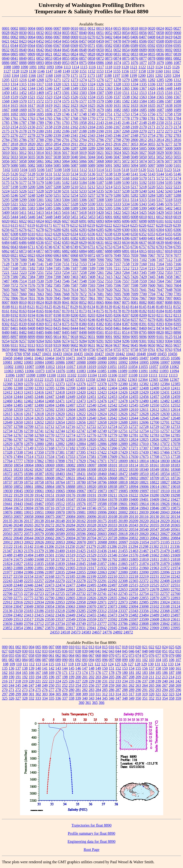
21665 (165, 555)
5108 (58, 170)
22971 (102, 602)
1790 (49, 123)
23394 (8, 615)
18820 (133, 482)
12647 (165, 418)
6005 (126, 217)
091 (71, 660)
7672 (83, 294)
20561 (175, 529)
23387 (175, 611)
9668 (40, 350)
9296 (126, 341)
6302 (143, 230)
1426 (152, 88)
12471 (60, 401)
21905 (71, 568)
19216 (123, 495)
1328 (117, 84)
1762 (23, 118)
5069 (109, 161)
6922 (23, 255)
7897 (100, 298)
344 (98, 698)
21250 (70, 547)
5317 (160, 200)
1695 (40, 114)
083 (18, 660)
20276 (60, 525)
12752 (133, 431)
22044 (71, 572)
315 (125, 694)
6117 (23, 225)
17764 (8, 461)
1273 (74, 80)
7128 (6, 264)
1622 (66, 105)
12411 (175, 388)
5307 (91, 200)
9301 (143, 341)
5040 (74, 157)
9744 (74, 350)
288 (125, 690)
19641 (175, 504)
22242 (175, 576)
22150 (18, 576)
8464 (126, 328)
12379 (112, 384)
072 (125, 655)
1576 (74, 101)
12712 (50, 427)
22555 (18, 589)
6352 (143, 234)
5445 (23, 217)
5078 (177, 161)
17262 (102, 448)
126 (124, 664)
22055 (81, 572)
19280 (154, 495)
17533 (39, 457)
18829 (175, 482)
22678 (154, 589)
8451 (100, 328)
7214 (143, 268)
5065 (74, 161)
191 (18, 677)
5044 (91, 157)
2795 (91, 140)
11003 (19, 367)
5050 (143, 157)
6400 (143, 238)
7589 (83, 285)
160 (172, 668)
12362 (122, 380)
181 (132, 673)
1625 (91, 105)
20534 (133, 529)
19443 (18, 504)
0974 (74, 63)
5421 (109, 213)
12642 (112, 418)
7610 (40, 290)
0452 (40, 41)
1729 (57, 114)
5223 (177, 187)
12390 (29, 388)
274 (31, 690)
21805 (133, 559)
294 (165, 690)
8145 (143, 307)
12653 (50, 422)
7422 (117, 277)
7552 (100, 281)
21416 (71, 551)
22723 (39, 594)
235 (132, 681)
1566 (169, 97)
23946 (123, 628)
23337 (123, 611)
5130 (40, 174)
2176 (14, 131)
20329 (102, 525)
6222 (108, 225)
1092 (41, 67)
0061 (6, 37)
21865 (123, 564)
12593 (60, 409)
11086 (112, 371)
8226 (57, 320)
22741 (102, 594)
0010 (74, 28)
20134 (175, 517)
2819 (23, 144)
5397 (126, 208)
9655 (169, 345)
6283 (83, 230)
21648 (144, 555)
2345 (109, 135)
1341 (14, 88)
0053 (117, 33)
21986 (29, 572)
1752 (117, 114)
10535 (165, 358)
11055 (143, 367)
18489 (133, 474)
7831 (31, 298)
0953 (66, 63)
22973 (123, 602)
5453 (91, 217)
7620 (109, 290)
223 (51, 681)
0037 (74, 33)
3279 (6, 148)
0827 (83, 54)
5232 (74, 191)
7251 (40, 272)
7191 (109, 268)
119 (77, 664)
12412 (8, 392)
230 (98, 681)
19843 (144, 508)
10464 (50, 358)
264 (145, 685)
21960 (144, 568)
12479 (133, 401)
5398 (134, 208)
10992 (123, 362)
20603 (102, 534)
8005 (177, 298)
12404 (112, 388)
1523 (49, 97)
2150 (160, 123)
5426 (152, 213)
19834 (133, 508)
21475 (154, 551)
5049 (134, 157)
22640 (102, 589)
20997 (123, 542)
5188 (109, 183)
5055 (177, 157)
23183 (29, 611)
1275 (91, 80)
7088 (83, 260)
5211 (83, 187)
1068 (109, 63)
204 (105, 677)
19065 (60, 491)
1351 (91, 88)
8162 (14, 311)
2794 (83, 140)
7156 (109, 264)
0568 (66, 46)
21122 (8, 547)
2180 (40, 131)
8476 (169, 328)
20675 (60, 538)
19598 (112, 504)
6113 (6, 225)
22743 (112, 594)
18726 (175, 478)
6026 (57, 221)
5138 (109, 174)
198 (65, 677)
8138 (100, 307)
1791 (57, 123)
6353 (152, 234)
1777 (117, 118)
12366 (164, 380)
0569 (74, 46)
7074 (169, 255)
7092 (109, 260)
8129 (74, 307)
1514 (152, 93)
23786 (123, 624)
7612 (57, 290)
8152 (177, 307)
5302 (49, 200)
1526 (74, 97)
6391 (91, 238)
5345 (152, 204)
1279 (126, 80)
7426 (134, 277)
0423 (23, 41)
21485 (175, 551)
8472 (152, 328)
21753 (81, 559)
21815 (165, 559)
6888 (109, 251)
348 (125, 698)
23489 (154, 615)
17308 (154, 448)
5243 (169, 191)
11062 (174, 367)
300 (25, 694)
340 (85, 698)
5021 (100, 153)
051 (165, 651)
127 (131, 664)
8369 (40, 324)
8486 (49, 332)
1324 (91, 84)
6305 (169, 230)
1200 (142, 76)
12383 (154, 384)
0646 (74, 50)
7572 (14, 285)
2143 (100, 123)
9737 (66, 350)
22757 (165, 594)
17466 (165, 452)
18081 (60, 465)
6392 (100, 238)
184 (152, 673)
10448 (141, 354)
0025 (169, 28)
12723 (102, 427)
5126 (14, 174)
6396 (126, 238)
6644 (23, 247)
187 (172, 673)
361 (88, 703)
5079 (6, 165)
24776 (107, 632)
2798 (117, 140)
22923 (29, 602)
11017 (71, 367)
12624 (102, 414)
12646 (154, 418)
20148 (60, 521)
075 (145, 655)
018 (125, 647)
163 (11, 673)
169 (51, 673)
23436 (60, 615)
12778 (102, 435)
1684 (134, 110)
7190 (100, 268)
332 (31, 698)
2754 (152, 135)
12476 (102, 401)
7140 (31, 264)
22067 (112, 572)
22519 (144, 585)
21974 (175, 568)
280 (71, 690)
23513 (18, 619)
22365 (133, 581)
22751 (133, 594)
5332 (109, 204)
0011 (83, 28)
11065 (19, 371)
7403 (74, 277)
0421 (6, 41)
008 (58, 647)
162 (5, 673)
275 (38, 690)
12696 (144, 422)
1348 (66, 88)
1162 (176, 71)
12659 (112, 422)
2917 (126, 144)
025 (172, 647)
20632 (8, 538)
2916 (117, 144)
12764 (8, 435)
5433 (169, 213)
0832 (126, 54)
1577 (83, 101)
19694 (29, 508)
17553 (71, 457)
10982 (18, 362)
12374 (71, 384)
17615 (123, 457)
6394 (117, 238)
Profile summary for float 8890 (91, 833)
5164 (91, 178)
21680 (29, 559)
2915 (109, 144)
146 (78, 668)
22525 (154, 585)
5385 (49, 208)
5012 (23, 153)
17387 (71, 452)
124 (111, 664)
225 (65, 681)
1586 (160, 101)
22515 (133, 585)
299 (18, 694)
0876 (134, 58)
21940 (123, 568)
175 (91, 673)
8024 (40, 302)
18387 (39, 474)
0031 (31, 33)
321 (158, 694)
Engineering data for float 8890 (92, 841)
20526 (91, 529)
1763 (31, 118)
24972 (128, 632)
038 (78, 651)
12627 (133, 414)
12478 (123, 401)
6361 (40, 238)
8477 (177, 328)
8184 (160, 311)
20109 (123, 517)
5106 (41, 170)
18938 (112, 487)
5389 (74, 208)
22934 (39, 602)
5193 (152, 183)
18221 (8, 469)
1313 (6, 84)
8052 (83, 302)
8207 (126, 315)
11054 (133, 367)
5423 (126, 213)
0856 (74, 58)
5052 (160, 157)
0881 (169, 58)
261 (125, 685)
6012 (160, 217)
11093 (164, 371)
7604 (177, 285)
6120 (40, 225)
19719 (60, 508)
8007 (6, 302)
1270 (49, 80)
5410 (14, 213)
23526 (39, 619)
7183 (40, 268)
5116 (117, 170)
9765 (10, 354)
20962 (71, 542)
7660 (23, 294)
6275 (14, 230)
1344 (31, 88)
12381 (133, 384)
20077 (60, 517)
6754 (117, 247)
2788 (40, 140)
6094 (109, 221)
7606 (14, 290)
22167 (39, 576)
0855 (66, 58)
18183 (175, 465)
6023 (31, 221)
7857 (83, 298)
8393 (160, 324)
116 (58, 664)
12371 (39, 384)
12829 (8, 444)
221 (38, 681)
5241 (152, 191)
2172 (160, 127)
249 (45, 685)
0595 (177, 46)
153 (125, 668)
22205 (102, 576)
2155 (23, 127)
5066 (83, 161)
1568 (6, 101)
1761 (14, 118)
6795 (177, 247)
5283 (143, 195)
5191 (134, 183)
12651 (29, 422)
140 (38, 668)
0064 (31, 37)
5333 (117, 204)
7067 (152, 255)
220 (31, 681)
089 (58, 660)
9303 (160, 341)
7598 (134, 285)
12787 (18, 439)
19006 (144, 487)
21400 (60, 551)
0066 (49, 37)
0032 (40, 33)
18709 (154, 478)
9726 (57, 350)
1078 (152, 63)
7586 (66, 285)
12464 (39, 401)
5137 (100, 174)
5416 (66, 213)
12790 (39, 439)
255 (85, 685)
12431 (165, 392)
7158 (126, 264)
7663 (40, 294)
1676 (74, 110)
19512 (60, 504)
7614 (74, 290)
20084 (71, 517)
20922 (29, 542)
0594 (169, 46)
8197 (49, 315)
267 (165, 685)
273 (25, 690)
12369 (18, 384)
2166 (109, 127)
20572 (18, 534)
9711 (48, 350)
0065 (40, 37)
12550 (154, 405)
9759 (143, 350)
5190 (126, 183)
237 (145, 681)
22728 (71, 594)
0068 (66, 37)
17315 (165, 448)
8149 (160, 307)
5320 (6, 204)
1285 (160, 80)
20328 (91, 525)
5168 (126, 178)
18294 (60, 469)
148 (91, 668)
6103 (177, 221)
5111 (75, 170)
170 (58, 673)
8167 (57, 311)
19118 (175, 491)
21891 (39, 568)
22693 (165, 589)
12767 (18, 435)
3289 (91, 148)
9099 (152, 337)
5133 (66, 174)
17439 (144, 452)
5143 (152, 174)
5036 (40, 157)
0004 (31, 28)
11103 (82, 375)
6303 (152, 230)
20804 (123, 538)
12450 (81, 397)
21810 (144, 559)
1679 (100, 110)
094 (91, 660)
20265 (29, 525)
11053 (123, 367)
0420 (177, 37)
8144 (134, 307)
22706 (8, 594)
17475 (175, 452)
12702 (175, 422)
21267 (81, 547)
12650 (18, 422)
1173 (91, 76)
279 (65, 690)
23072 (102, 606)
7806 (14, 298)
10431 (47, 354)
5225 (14, 191)
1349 (74, 88)
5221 (160, 187)
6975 (100, 255)
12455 (133, 397)
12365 (153, 380)
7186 (66, 268)
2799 (126, 140)
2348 (134, 135)
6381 (66, 238)
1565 (160, 97)
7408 (91, 277)
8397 (6, 328)
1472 (49, 93)
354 (165, 698)
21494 (29, 555)
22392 (154, 581)
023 (158, 647)
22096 (165, 572)
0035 (66, 33)
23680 (18, 624)
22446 (29, 585)
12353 (80, 380)
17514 (29, 457)
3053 (134, 144)
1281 (143, 80)
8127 (66, 307)
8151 (168, 307)
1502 (74, 93)
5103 (15, 170)
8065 (100, 302)
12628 (144, 414)
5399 (143, 208)
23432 (50, 615)
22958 (81, 602)
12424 (112, 392)
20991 (113, 542)
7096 (126, 260)
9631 (91, 345)
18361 (165, 469)
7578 (40, 285)
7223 (23, 272)
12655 (71, 422)
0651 (109, 50)
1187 (99, 76)
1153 (100, 71)
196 (51, 677)
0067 (57, 37)
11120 (29, 380)
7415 (109, 277)
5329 (83, 204)
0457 (83, 41)
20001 (112, 512)
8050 (74, 302)
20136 (18, 521)
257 (98, 685)
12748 (91, 431)
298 (11, 694)
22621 (91, 589)
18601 (39, 478)
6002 (117, 217)
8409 (40, 328)
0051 (100, 33)
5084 (49, 165)
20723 (102, 538)
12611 (144, 409)
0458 (91, 41)
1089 (16, 67)
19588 (102, 504)
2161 (66, 127)
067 (91, 655)
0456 (74, 41)
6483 (177, 238)
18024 (154, 461)
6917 (160, 251)
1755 (143, 114)
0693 (177, 50)
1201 (150, 76)
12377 (91, 384)
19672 (18, 508)
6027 (66, 221)
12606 (91, 409)
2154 (14, 127)
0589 (134, 46)
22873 (165, 598)
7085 (66, 260)
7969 (152, 298)
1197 (116, 76)
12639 (81, 418)
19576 (81, 504)
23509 (8, 619)
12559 (18, 409)
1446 (160, 88)
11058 (164, 367)
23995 (175, 628)
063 (65, 655)
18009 (123, 461)
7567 (169, 281)
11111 (153, 375)
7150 (57, 264)
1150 (74, 71)
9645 (134, 345)
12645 (144, 418)
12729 (154, 427)
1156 (125, 71)
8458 (109, 328)
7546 (66, 281)
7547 (74, 281)
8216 (23, 320)
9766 (18, 354)
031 (31, 651)
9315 (40, 345)
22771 (18, 598)
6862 (6, 251)
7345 (143, 272)
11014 (60, 367)
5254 (74, 195)
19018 (175, 487)
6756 (134, 247)
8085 (152, 302)
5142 (143, 174)
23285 (81, 611)
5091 (109, 165)
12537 (81, 405)
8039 (57, 302)
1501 (66, 93)
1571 (31, 101)
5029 (160, 153)
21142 (28, 547)
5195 (169, 183)
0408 (152, 37)
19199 (102, 495)
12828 (175, 439)
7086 (75, 260)
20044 (175, 512)
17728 (175, 457)
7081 (32, 260)
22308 (123, 581)
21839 (60, 564)
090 (65, 660)
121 (91, 664)
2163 (83, 127)
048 (145, 651)
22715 (18, 594)
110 (19, 664)
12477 (112, 401)
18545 (154, 474)
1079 (160, 63)
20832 (133, 538)
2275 (6, 135)
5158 (40, 178)
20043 (165, 512)
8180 (134, 311)
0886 (6, 63)
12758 (175, 431)
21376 (29, 551)
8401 (14, 328)
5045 (100, 157)
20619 (133, 534)
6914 (134, 251)
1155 (117, 71)
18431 (81, 474)
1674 (66, 110)
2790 (57, 140)
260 (118, 685)
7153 (83, 264)
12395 (50, 388)
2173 (169, 127)
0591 (143, 46)
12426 (123, 392)
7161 (152, 264)
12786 (8, 439)
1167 (40, 76)
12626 (123, 414)
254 (78, 685)
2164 (91, 127)
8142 (117, 307)
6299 (117, 230)
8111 (14, 307)
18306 (81, 469)
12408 (144, 388)
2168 (126, 127)
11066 (29, 371)
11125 (49, 380)
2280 (49, 135)
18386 (29, 474)
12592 (50, 409)
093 (85, 660)
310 (91, 694)
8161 (6, 311)
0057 (152, 33)
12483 (175, 401)
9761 (152, 350)
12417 (50, 392)
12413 (18, 392)
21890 (29, 568)
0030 (23, 33)
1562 (134, 97)
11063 (9, 371)
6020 (6, 221)
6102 (169, 221)
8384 (117, 324)
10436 (89, 354)
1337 (160, 84)
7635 (134, 290)
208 (132, 677)
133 (171, 664)
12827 (165, 439)
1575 (66, 101)
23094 (133, 606)
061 (51, 655)
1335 (143, 84)
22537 (165, 585)
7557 (126, 281)
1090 (24, 67)
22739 (91, 594)
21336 (175, 547)
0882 (177, 58)
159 (165, 668)
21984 (18, 572)
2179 (31, 131)
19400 (133, 499)
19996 (102, 512)
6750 (83, 247)
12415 (29, 392)
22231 (154, 576)
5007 (160, 148)
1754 (134, 114)
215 (178, 677)
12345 (70, 380)
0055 (134, 33)
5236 (109, 191)
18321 (112, 469)
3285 (57, 148)
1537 (117, 97)
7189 (91, 268)
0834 (143, 54)
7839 (49, 298)
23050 (39, 606)
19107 (155, 491)
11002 (9, 367)
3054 (143, 144)
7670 (74, 294)
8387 (126, 324)
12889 (123, 444)
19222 (133, 495)
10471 (71, 358)
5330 (91, 204)
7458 (169, 277)
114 (45, 664)
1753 (126, 114)
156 (145, 668)
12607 (102, 409)
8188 (177, 311)
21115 (175, 542)
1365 (126, 88)
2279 (40, 135)
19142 (39, 495)
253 (71, 685)
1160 (159, 71)
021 (145, 647)
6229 (168, 225)
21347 (8, 551)
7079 (15, 260)
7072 (160, 255)
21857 (102, 564)
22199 (91, 576)
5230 (57, 191)
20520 (81, 529)
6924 (40, 255)
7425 (126, 277)
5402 (169, 208)
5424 (134, 213)
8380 (83, 324)
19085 (123, 491)
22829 (102, 598)
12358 (91, 380)
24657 (97, 632)
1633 (134, 105)
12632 (8, 418)
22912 (8, 602)
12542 (112, 405)
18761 (50, 482)
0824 (74, 54)
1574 (57, 101)
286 (112, 690)
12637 (60, 418)
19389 (123, 499)
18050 (8, 465)
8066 (109, 302)
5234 (91, 191)
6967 (66, 255)
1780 (143, 118)
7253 (57, 272)
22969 (91, 602)
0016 (126, 28)
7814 (23, 298)
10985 (50, 362)
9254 (6, 341)
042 (105, 651)
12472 (71, 401)
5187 (100, 183)
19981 (81, 512)
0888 (23, 63)
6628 (74, 243)
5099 (160, 165)
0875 (126, 58)
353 (158, 698)
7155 (100, 264)
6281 (66, 230)
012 (85, 647)
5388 (66, 208)
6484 (6, 243)
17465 (154, 452)
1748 (83, 114)
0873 (109, 58)
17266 (112, 448)
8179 (126, 311)
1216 (23, 80)
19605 (133, 504)
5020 (91, 153)
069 (105, 655)
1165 (24, 76)
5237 (117, 191)
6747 (57, 247)
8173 (83, 311)
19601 (123, 504)
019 (132, 647)
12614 (175, 409)
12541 (102, 405)
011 (78, 647)
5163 (83, 178)
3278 (177, 144)
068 (98, 655)
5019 (83, 153)
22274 (71, 581)
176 (98, 673)
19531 (71, 504)
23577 (102, 619)
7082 (40, 260)
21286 (112, 547)
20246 (8, 525)
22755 (154, 594)
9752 (100, 350)
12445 (29, 397)
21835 (39, 564)
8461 (117, 328)
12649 (8, 422)
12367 (174, 380)
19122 (8, 495)
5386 (57, 208)
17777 (18, 461)
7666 (57, 294)
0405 (126, 37)
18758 (39, 482)
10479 (81, 358)
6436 (169, 238)
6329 (66, 234)
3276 (160, 144)
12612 (154, 409)
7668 (66, 294)
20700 (81, 538)
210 (145, 677)
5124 (177, 170)
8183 (152, 311)
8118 (23, 307)
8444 (74, 328)
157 (152, 668)
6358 (14, 238)
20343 (133, 525)
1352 (100, 88)
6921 (14, 255)
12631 (175, 414)
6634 (126, 243)
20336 (123, 525)
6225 (134, 225)
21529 (91, 555)
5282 (134, 195)
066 (85, 655)
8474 (160, 328)
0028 (6, 33)
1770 (91, 118)
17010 (144, 444)
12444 (18, 397)
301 (31, 694)
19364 (102, 499)
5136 (91, 174)
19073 (102, 491)
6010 (143, 217)
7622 (117, 290)
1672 (49, 110)
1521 (31, 97)
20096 (92, 517)
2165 (100, 127)
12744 (60, 431)
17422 (102, 452)
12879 (29, 444)
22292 (112, 581)
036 (65, 651)
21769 (91, 559)
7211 (117, 268)
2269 (134, 131)
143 (58, 668)
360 (81, 703)
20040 (154, 512)
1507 (100, 93)
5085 (57, 165)
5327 (66, 204)
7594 (100, 285)
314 (118, 694)
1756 (152, 114)
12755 (154, 431)
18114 (133, 465)
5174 (177, 178)
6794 (169, 247)
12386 (8, 388)
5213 (100, 187)
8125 (48, 307)
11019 (91, 367)
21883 (8, 568)
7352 (160, 272)
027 (5, 651)
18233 (18, 469)
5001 (109, 148)
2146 (126, 123)
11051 (112, 367)
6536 (40, 243)
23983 (165, 628)
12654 (60, 422)
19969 (50, 512)
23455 (91, 615)
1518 (6, 97)
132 (164, 664)
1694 (31, 114)
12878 (18, 444)
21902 (60, 568)
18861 (29, 487)
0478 (117, 41)
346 (112, 698)
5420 (100, 213)
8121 (31, 307)
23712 (39, 624)
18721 (165, 478)
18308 (91, 469)
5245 (6, 195)
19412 (165, 499)
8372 (49, 324)
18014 (144, 461)
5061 (40, 161)
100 (132, 660)
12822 (112, 439)
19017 (165, 487)
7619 (100, 290)
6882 (66, 251)
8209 (143, 315)
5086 (66, 165)
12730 (165, 427)
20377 (8, 529)
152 (118, 668)
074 (138, 655)
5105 (32, 170)
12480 (144, 401)
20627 (165, 534)
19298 (175, 495)
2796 (100, 140)
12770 (50, 435)
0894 (49, 63)
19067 (81, 491)
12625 (112, 414)
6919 (177, 251)
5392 (100, 208)
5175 (6, 183)
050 (158, 651)
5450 (66, 217)
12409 (154, 388)
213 (165, 677)
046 (132, 651)
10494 (123, 358)
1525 (66, 97)
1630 (109, 105)
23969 (154, 628)
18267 (39, 469)
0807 (23, 54)
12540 (91, 405)
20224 (154, 521)
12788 (29, 439)
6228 (160, 225)
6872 (14, 251)
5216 (126, 187)
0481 (134, 41)
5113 (92, 170)
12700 (154, 422)
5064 (66, 161)
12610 (133, 409)
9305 (177, 341)
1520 (23, 97)
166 (31, 673)
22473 (50, 585)
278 (58, 690)
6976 (109, 255)
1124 (159, 67)
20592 (71, 534)
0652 (117, 50)
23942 (102, 628)
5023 (109, 153)
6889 (117, 251)
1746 (66, 114)
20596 (81, 534)
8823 (169, 332)
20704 (91, 538)
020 (138, 647)
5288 (177, 195)
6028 (74, 221)
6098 (143, 221)
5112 (83, 170)
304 (51, 694)
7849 (66, 298)
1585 (152, 101)
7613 (66, 290)
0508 (160, 41)
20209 (133, 521)
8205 (109, 315)
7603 (169, 285)
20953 (60, 542)
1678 (91, 110)
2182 (57, 131)
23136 (8, 611)
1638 (169, 105)
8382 (100, 324)
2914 (100, 144)
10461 (29, 358)
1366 (134, 88)
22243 (8, 581)
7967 (143, 298)
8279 (152, 320)
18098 (102, 465)
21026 (134, 542)
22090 (144, 572)
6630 (91, 243)
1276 (100, 80)
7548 (83, 281)
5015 (49, 153)
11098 (31, 375)
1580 (109, 101)
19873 (165, 508)
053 (178, 651)
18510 (144, 474)
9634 (109, 345)
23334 (112, 611)
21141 (18, 547)
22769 (8, 598)
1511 (126, 93)
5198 (14, 187)
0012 (91, 28)
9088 (100, 337)
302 (38, 694)
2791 (66, 140)
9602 (74, 345)
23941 (91, 628)
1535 (100, 97)
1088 (7, 67)
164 (18, 673)
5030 (169, 153)
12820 (91, 439)
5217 (134, 187)
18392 (50, 474)
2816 (177, 140)
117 (64, 664)
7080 (23, 260)
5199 (23, 187)
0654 (126, 50)
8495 (66, 332)
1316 (31, 84)
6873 (23, 251)
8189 (6, 315)
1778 (126, 118)
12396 (60, 388)
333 (38, 698)
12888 (112, 444)
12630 (165, 414)
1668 (14, 110)
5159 (49, 178)
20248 (18, 525)
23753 (91, 624)
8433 (49, 328)
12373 (60, 384)
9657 (177, 345)
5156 (23, 178)
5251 (57, 195)
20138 (39, 521)
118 (71, 664)
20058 (29, 517)
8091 (177, 302)
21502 (60, 555)
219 (25, 681)
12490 (39, 405)
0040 (83, 33)
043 (112, 651)
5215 (117, 187)
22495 (91, 585)
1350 (83, 88)
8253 (117, 320)
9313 (31, 345)
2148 (143, 123)
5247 (23, 195)
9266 (57, 341)
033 (45, 651)
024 (165, 647)
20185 (112, 521)
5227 (31, 191)
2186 (66, 131)
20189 (123, 521)
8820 (160, 332)
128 (137, 664)
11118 (18, 380)
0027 (177, 28)
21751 (71, 559)
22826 (91, 598)
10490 (112, 358)
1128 (16, 71)
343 (91, 698)
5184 (83, 183)
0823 (66, 54)
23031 (175, 602)
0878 (152, 58)
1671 (40, 110)
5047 (117, 157)
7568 (177, 281)
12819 (81, 439)
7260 (91, 272)
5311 (126, 200)
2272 (160, 131)
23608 (154, 619)
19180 (81, 495)
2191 (109, 131)
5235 (100, 191)
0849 (23, 58)
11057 (154, 367)
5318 (169, 200)
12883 (71, 444)
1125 (167, 67)
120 (84, 664)
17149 (29, 448)
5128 (31, 174)
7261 (100, 272)
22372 (144, 581)
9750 (91, 350)
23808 (144, 624)
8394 (169, 324)
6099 (152, 221)
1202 (159, 76)
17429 (123, 452)
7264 (126, 272)
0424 (31, 41)
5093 (126, 165)
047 (138, 651)
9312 (23, 345)
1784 (177, 118)
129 (144, 664)
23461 (102, 615)
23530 (50, 619)
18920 (91, 487)
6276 (23, 230)
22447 (39, 585)
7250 (31, 272)
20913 (18, 542)
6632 (109, 243)
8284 (169, 320)
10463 (39, 358)
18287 (50, 469)
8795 (143, 332)
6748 (66, 247)
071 (118, 655)
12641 (102, 418)
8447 (83, 328)
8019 (31, 302)
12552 (175, 405)
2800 (134, 140)
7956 (134, 298)
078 (165, 655)
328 (25, 698)
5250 (49, 195)
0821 (49, 54)
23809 (154, 624)
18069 (50, 465)
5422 (117, 213)
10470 (60, 358)
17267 (123, 448)
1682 (117, 110)
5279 (109, 195)
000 (5, 647)
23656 (8, 624)
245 (18, 685)
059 (38, 655)
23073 (112, 606)
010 (71, 647)
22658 (133, 589)
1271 (57, 80)
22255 (29, 581)
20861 (165, 538)
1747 (74, 114)
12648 (175, 418)
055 (11, 655)
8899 (31, 337)
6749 (74, 247)
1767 (66, 118)
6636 (134, 243)
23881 (60, 628)
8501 (100, 332)
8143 (126, 307)
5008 (169, 148)
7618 (91, 290)
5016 (57, 153)
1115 (84, 67)
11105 (102, 375)
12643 (123, 418)
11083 (81, 371)
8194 (31, 315)
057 (25, 655)
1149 (66, 71)
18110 (123, 465)
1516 (169, 93)
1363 (109, 88)
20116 (144, 517)
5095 (143, 165)
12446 (39, 397)
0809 (31, 54)
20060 (39, 517)
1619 (49, 105)
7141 (40, 264)
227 (78, 681)
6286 (109, 230)
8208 (134, 315)
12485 (18, 405)
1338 (169, 84)
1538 (126, 97)
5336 (134, 204)
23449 (71, 615)
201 (85, 677)
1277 (109, 80)
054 (5, 655)
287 (118, 690)
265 (152, 685)
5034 (23, 157)
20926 (39, 542)
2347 (126, 135)
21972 (165, 568)
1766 (57, 118)
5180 (49, 183)
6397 (134, 238)
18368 (175, 469)
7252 (49, 272)
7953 (126, 298)
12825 (144, 439)
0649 (91, 50)
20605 (112, 534)
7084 (57, 260)
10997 (165, 362)
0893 (40, 63)
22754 (144, 594)
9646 (143, 345)
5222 (169, 187)
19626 (165, 504)
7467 (177, 277)
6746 (49, 247)
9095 (134, 337)
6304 (160, 230)
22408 (165, 581)
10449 (152, 354)
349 (132, 698)
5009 (177, 148)
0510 (177, 41)
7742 (160, 294)
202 (91, 677)
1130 (32, 71)
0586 (126, 46)
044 (118, 651)
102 (145, 660)
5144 (160, 174)
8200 (74, 315)
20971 (92, 542)
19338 (50, 499)
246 (25, 685)
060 (45, 655)
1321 (66, 84)
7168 (14, 268)
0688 (134, 50)
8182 (143, 311)
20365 (175, 525)
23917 (71, 628)
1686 (152, 110)
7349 (152, 272)
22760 (175, 594)
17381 (60, 452)
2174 (177, 127)
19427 (175, 499)
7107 (160, 260)
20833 (144, 538)
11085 (102, 371)
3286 (66, 148)
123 (104, 664)
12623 (91, 414)
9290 (91, 341)
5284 (152, 195)
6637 (143, 243)
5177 (23, 183)
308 (78, 694)
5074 (143, 161)
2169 (134, 127)
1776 (109, 118)
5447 (40, 217)
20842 (154, 538)
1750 (100, 114)
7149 (49, 264)
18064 (29, 465)
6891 (126, 251)
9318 (49, 345)
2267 (117, 131)
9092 (117, 337)
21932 (102, 568)
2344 (100, 135)
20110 (134, 517)
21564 (123, 555)
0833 (134, 54)
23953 (133, 628)
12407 (133, 388)
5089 (91, 165)
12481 (154, 401)
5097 (152, 165)
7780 (169, 294)
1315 (23, 84)
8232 (66, 320)
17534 (50, 457)
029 (18, 651)
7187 (74, 268)
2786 (23, 140)
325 (5, 698)
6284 (91, 230)
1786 (14, 123)
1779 (134, 118)
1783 (169, 118)
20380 (18, 529)
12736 (18, 431)
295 (172, 690)
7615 (83, 290)
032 (38, 651)
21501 (50, 555)
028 (11, 651)
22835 (112, 598)
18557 (175, 474)
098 (118, 660)
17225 (91, 448)
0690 (152, 50)
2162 (74, 127)
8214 (6, 320)
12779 (112, 435)
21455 (123, 551)
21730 (60, 559)
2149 (152, 123)
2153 (6, 127)
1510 (117, 93)
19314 (18, 499)
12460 (8, 401)
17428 (112, 452)
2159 (57, 127)
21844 (71, 564)
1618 (40, 105)
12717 (81, 427)
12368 (8, 384)
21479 (165, 551)
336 (58, 698)
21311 (165, 547)
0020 (152, 28)
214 (172, 677)
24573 (76, 632)
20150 (71, 521)
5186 (91, 183)
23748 (71, 624)
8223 (49, 320)
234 (125, 681)
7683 (109, 294)
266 (158, 685)
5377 (177, 204)
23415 (39, 615)
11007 (29, 367)
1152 (91, 71)
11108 (133, 375)
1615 (14, 105)
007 (51, 647)
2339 (57, 135)
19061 (39, 491)
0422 (14, 41)
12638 (71, 418)
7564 (160, 281)
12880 (39, 444)
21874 (144, 564)
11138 (59, 380)
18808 (112, 482)
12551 (165, 405)
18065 (39, 465)
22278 (81, 581)
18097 (92, 465)
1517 (177, 93)
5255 (83, 195)
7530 (40, 281)
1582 (126, 101)
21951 (133, 568)
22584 (60, 589)
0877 (143, 58)
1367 (143, 88)
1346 (49, 88)
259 (112, 685)
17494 (18, 457)
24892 (118, 632)
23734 (60, 624)
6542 (57, 243)
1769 (83, 118)
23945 (112, 628)
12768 (29, 435)
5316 (152, 200)
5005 (143, 148)
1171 (74, 76)
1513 (143, 93)
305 (58, 694)
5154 (6, 178)
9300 (134, 341)
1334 (134, 84)
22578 (50, 589)
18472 (123, 474)
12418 (60, 392)
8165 (40, 311)
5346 (160, 204)
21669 (175, 555)
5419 (91, 213)
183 (145, 673)
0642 (40, 50)
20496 (71, 529)
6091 (83, 221)
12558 (8, 409)
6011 (151, 217)
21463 (133, 551)
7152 (74, 264)
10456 (173, 354)
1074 (117, 63)
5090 (100, 165)
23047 (18, 606)
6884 (83, 251)
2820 (31, 144)
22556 (29, 589)
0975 (83, 63)
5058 (23, 161)
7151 (66, 264)
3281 (23, 148)
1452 (23, 93)
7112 (169, 260)
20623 (154, 534)
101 (138, 660)
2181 (49, 131)
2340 (66, 135)
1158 (142, 71)
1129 (24, 71)
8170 (66, 311)
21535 (102, 555)
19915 (29, 512)
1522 (40, 97)
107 (178, 660)
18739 (18, 482)
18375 (18, 474)
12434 (8, 397)
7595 (109, 285)
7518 (31, 281)
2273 (169, 131)
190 (11, 677)
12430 (154, 392)
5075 (152, 161)
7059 (134, 255)
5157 (31, 178)
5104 (24, 170)
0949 (57, 63)
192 (25, 677)
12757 (165, 431)
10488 (102, 358)
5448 (49, 217)
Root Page (91, 850)
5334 (126, 204)
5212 (91, 187)
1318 (49, 84)
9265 (49, 341)
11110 (143, 375)
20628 (175, 534)
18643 (81, 478)
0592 (152, 46)
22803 (60, 598)
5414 (49, 213)
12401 (91, 388)
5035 (31, 157)
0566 (49, 46)
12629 (154, 414)
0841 (14, 58)
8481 (14, 332)
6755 (126, 247)
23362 (154, 611)
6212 (74, 225)
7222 (14, 272)
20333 (112, 525)
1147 (49, 71)
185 (158, 673)
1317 (40, 84)
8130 (83, 307)
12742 (50, 431)
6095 (117, 221)
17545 (60, 457)
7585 (57, 285)
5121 (151, 170)
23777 (102, 624)
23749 (81, 624)
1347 (57, 88)
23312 (102, 611)
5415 (57, 213)
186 (165, 673)
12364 (143, 380)
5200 (31, 187)
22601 (71, 589)
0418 (160, 37)
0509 (169, 41)
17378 (50, 452)
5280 (117, 195)
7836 (40, 298)
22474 (60, 585)
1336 (152, 84)
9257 (23, 341)
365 (95, 703)
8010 (23, 302)
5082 (31, 165)
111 (25, 664)
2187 (74, 131)
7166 (177, 264)
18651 (91, 478)
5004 (134, 148)
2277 (23, 135)
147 (85, 668)
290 (138, 690)
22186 (81, 576)
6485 (14, 243)
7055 (126, 255)
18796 (102, 482)
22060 (91, 572)
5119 (134, 170)
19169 (60, 495)
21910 (81, 568)
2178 (23, 131)
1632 (126, 105)
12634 (29, 418)
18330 (133, 469)
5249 (40, 195)
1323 (83, 84)
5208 (57, 187)
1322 (74, 84)
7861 (91, 298)
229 (91, 681)
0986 (100, 63)
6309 (23, 234)
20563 (8, 534)
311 (98, 694)
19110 (165, 491)
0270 (91, 37)
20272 (50, 525)
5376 (169, 204)
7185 (57, 268)
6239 (177, 225)
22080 (123, 572)
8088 (169, 302)
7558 (134, 281)
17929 (81, 461)
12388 (18, 388)
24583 (86, 632)
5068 (100, 161)
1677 (83, 110)
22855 (144, 598)
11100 (51, 375)
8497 (74, 332)
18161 (154, 465)
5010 (6, 153)
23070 (91, 606)
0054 (126, 33)
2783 (177, 135)
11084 (91, 371)
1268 (40, 80)
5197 (6, 187)
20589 (60, 534)
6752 (100, 247)
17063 (154, 444)
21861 (112, 564)
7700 (143, 294)
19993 (91, 512)
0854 (57, 58)
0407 (143, 37)
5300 (31, 200)
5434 (177, 213)
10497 (144, 358)
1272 (66, 80)
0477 (109, 41)
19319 (29, 499)
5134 (74, 174)
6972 (91, 255)
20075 (50, 517)
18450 (91, 474)
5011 (14, 153)
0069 (74, 37)
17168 (50, 448)
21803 (123, 559)
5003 (126, 148)
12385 (175, 384)
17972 (112, 461)
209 (138, 677)
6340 (126, 234)
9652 (160, 345)
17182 (71, 448)
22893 (175, 598)
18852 (18, 487)
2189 (91, 131)
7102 (143, 260)
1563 (143, 97)
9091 (109, 337)
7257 (74, 272)
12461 (18, 401)
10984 (39, 362)
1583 (134, 101)
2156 (31, 127)
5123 (168, 170)
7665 (49, 294)
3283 (40, 148)
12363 (132, 380)
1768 (74, 118)
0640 (23, 50)
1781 (152, 118)
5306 (83, 200)
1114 (75, 67)
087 (45, 660)
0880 (160, 58)
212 (158, 677)
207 (125, 677)
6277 (31, 230)
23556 (81, 619)
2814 (160, 140)
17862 (39, 461)
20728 (112, 538)
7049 (117, 255)
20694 (71, 538)
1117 (100, 67)
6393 (109, 238)
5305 (74, 200)
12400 (81, 388)
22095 (154, 572)
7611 (48, 290)
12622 (81, 414)
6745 (40, 247)
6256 (6, 230)
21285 (102, 547)
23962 (144, 628)
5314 (134, 200)
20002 (123, 512)
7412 (100, 277)
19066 (71, 491)
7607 (23, 290)
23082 (123, 606)
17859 (29, 461)
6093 (100, 221)
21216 (60, 547)
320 (152, 694)
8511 (117, 332)
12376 (81, 384)
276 (45, 690)
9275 (74, 341)
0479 (126, 41)
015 (105, 647)
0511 (6, 46)
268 (172, 685)
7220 (177, 268)
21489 (18, 555)
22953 (60, 602)
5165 (100, 178)
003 (25, 647)
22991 (154, 602)
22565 (39, 589)
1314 (14, 84)
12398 (71, 388)
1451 (14, 93)
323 (172, 694)
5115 (109, 170)
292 (152, 690)
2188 (83, 131)
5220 (152, 187)
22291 (102, 581)
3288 (83, 148)
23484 (144, 615)
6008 (134, 217)
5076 (160, 161)
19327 (39, 499)
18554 (165, 474)
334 (45, 698)
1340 (6, 88)
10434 (68, 354)
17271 (133, 448)
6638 (152, 243)
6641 (177, 243)
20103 (102, 517)
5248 (31, 195)
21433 (91, 551)
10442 (120, 354)
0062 (14, 37)
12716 (71, 427)
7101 (135, 260)
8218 (40, 320)
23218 (60, 611)
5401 (160, 208)
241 (172, 681)
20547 (154, 529)
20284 (71, 525)
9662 (23, 350)
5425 (143, 213)
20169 (91, 521)
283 (91, 690)
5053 (169, 157)
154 (132, 668)
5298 (14, 200)
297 (5, 694)
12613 (165, 409)
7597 (126, 285)
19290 (165, 495)
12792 (60, 439)
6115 (14, 225)
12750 (112, 431)
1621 (57, 105)
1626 (100, 105)
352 (152, 698)
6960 (49, 255)
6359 (23, 238)
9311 (14, 345)
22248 (18, 581)
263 (138, 685)
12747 (81, 431)
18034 (175, 461)
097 (112, 660)
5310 (117, 200)
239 (158, 681)
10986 (60, 362)
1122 (142, 67)
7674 (91, 294)
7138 (14, 264)
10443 (131, 354)
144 (65, 668)
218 (18, 681)
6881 (57, 251)
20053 (8, 517)
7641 (143, 290)
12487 (29, 405)
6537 (49, 243)
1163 (7, 76)
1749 (91, 114)
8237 (74, 320)
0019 (143, 28)
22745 (123, 594)
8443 (66, 328)
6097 (134, 221)
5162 (74, 178)
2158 (49, 127)
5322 (23, 204)
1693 (23, 114)
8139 (108, 307)
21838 (50, 564)
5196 (177, 183)
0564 (31, 46)
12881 (50, 444)
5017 (66, 153)
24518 (65, 632)
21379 (39, 551)
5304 (66, 200)
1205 (6, 80)
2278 (31, 135)
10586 (175, 358)
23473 (112, 615)
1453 (31, 93)
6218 (83, 225)
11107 (123, 375)
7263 (117, 272)
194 (38, 677)
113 (38, 664)
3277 (169, 144)
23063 (71, 606)
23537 (60, 619)
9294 (117, 341)
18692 (133, 478)
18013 (133, 461)
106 (172, 660)
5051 (152, 157)
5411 (23, 213)
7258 (83, 272)
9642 (126, 345)
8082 (143, 302)
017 (118, 647)
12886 (102, 444)
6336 (91, 234)
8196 (40, 315)
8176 (109, 311)
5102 (6, 170)
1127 (7, 71)
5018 (74, 153)
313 (112, 694)
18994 (133, 487)
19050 (29, 491)
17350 (39, 452)
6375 (57, 238)
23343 (133, 611)
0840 (6, 58)
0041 (91, 33)
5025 (126, 153)
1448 (169, 88)
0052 (109, 33)
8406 (23, 328)
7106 (152, 260)
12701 (165, 422)
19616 (154, 504)
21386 (50, 551)
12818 (71, 439)
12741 (39, 431)
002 (18, 647)
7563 (152, 281)
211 (151, 677)
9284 (83, 341)
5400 (152, 208)
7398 (57, 277)
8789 (134, 332)
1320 (57, 84)
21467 (144, 551)
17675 (144, 457)
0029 (14, 33)
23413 (29, 615)
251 (58, 685)
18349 (154, 469)
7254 (66, 272)
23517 (29, 619)
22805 (71, 598)
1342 (23, 88)
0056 (143, 33)
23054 (50, 606)
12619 (50, 414)
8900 (40, 337)
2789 (49, 140)
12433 (175, 392)
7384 (31, 277)
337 (65, 698)
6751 (91, 247)
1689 (177, 110)
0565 (40, 46)
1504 (91, 93)
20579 (39, 534)
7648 (169, 290)
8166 (49, 311)
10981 (8, 362)
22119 (175, 572)
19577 (91, 504)
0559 (23, 46)
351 (145, 698)
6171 (48, 225)
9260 (31, 341)
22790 (50, 598)
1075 (126, 63)
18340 (144, 469)
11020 (102, 367)
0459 (100, 41)
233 (118, 681)
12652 (39, 422)
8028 (49, 302)
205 (112, 677)
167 (38, 673)
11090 (133, 371)
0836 (160, 54)
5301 (40, 200)
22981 (133, 602)
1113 (67, 67)
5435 (6, 217)
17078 (175, 444)
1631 (117, 105)
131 (158, 664)
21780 (102, 559)
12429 (144, 392)
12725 (123, 427)
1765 (49, 118)
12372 (50, 384)
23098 (144, 606)
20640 (18, 538)
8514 (126, 332)
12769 (39, 435)
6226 (143, 225)
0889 (31, 63)
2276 (14, 135)
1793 (66, 123)
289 (132, 690)
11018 (81, 367)
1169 (57, 76)
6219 (91, 225)
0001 (6, 28)
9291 (100, 341)
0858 (91, 58)
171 (65, 673)
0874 (117, 58)
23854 (18, 628)
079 (172, 655)
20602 (91, 534)
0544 (14, 46)
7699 (134, 294)
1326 (100, 84)
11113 (173, 375)
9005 (49, 337)
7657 (14, 294)
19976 (71, 512)
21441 (112, 551)
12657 (91, 422)
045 (125, 651)
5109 (66, 170)
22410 (175, 581)
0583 (117, 46)
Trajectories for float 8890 (91, 825)
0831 (117, 54)
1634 (143, 105)
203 (98, 677)
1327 (109, 84)
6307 (6, 234)
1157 (134, 71)
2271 (152, 131)
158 (158, 668)
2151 (169, 123)
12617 (29, 414)
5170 (143, 178)
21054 (144, 542)
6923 (31, 255)
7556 (117, 281)
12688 (123, 422)
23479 (123, 615)
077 (158, 655)
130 (151, 664)
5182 (66, 183)
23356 (144, 611)
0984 (91, 63)
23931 (81, 628)
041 (98, 651)
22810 (81, 598)
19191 (91, 495)
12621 (71, 414)
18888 (71, 487)
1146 (41, 71)
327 (18, 698)
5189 (117, 183)
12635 (39, 418)
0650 (100, 50)
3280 (14, 148)
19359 (91, 499)
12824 (133, 439)
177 (105, 673)
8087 (160, 302)
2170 (143, 127)
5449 (57, 217)
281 (78, 690)
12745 (71, 431)
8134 (91, 307)
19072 (92, 491)
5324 (40, 204)
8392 (152, 324)
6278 (40, 230)
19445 (29, 504)
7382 (23, 277)
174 (85, 673)
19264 (144, 495)
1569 (14, 101)
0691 (160, 50)
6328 (57, 234)
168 (45, 673)
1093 (50, 67)
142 (51, 668)
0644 (57, 50)
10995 (144, 362)
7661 (31, 294)
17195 (81, 448)
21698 (39, 559)
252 (65, 685)
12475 (91, 401)
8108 (6, 307)
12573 (29, 409)
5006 (152, 148)
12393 (39, 388)
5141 (134, 174)
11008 (40, 367)
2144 (109, 123)
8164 (31, 311)
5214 (109, 187)
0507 (152, 41)
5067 (91, 161)
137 (18, 668)
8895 (6, 337)
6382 (74, 238)
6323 (49, 234)
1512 (134, 93)
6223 (117, 225)
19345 (60, 499)
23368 (165, 611)
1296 (169, 80)
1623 (74, 105)
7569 (6, 285)
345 (105, 698)
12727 (133, 427)
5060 (31, 161)
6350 (134, 234)
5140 (126, 174)
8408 (31, 328)
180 (125, 673)
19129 (18, 495)
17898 (60, 461)
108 (5, 664)
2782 (169, 135)
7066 (143, 255)
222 (45, 681)
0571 (91, 46)
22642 (112, 589)
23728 (50, 624)
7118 (177, 260)
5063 (57, 161)
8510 (109, 332)
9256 (14, 341)
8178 (117, 311)
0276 (100, 37)
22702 (175, 589)
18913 (81, 487)
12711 (39, 427)
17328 (8, 452)
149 (98, 668)
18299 (71, 469)
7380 (14, 277)
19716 (50, 508)
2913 (91, 144)
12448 (60, 397)
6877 (40, 251)
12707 (8, 427)
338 (71, 698)
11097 (20, 375)
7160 (143, 264)
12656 (81, 422)
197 (58, 677)
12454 (123, 397)
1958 (83, 123)
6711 (31, 247)
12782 (144, 435)
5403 (177, 208)
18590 (18, 478)
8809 (152, 332)
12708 (18, 427)
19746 (91, 508)
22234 (165, 576)
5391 (91, 208)
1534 (91, 97)
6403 (160, 238)
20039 (144, 512)
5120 (142, 170)
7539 (49, 281)
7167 (6, 268)
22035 (60, 572)
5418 (83, 213)
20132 (165, 517)
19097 (144, 491)
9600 (66, 345)
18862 (39, 487)
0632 (6, 50)
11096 (10, 375)
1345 (40, 88)
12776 (91, 435)
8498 (83, 332)
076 (152, 655)
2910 (66, 144)
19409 (154, 499)
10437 (99, 354)
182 (138, 673)
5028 (152, 153)
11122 (39, 380)
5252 (66, 195)
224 (58, 681)
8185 (169, 311)
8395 (177, 324)
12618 (39, 414)
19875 (175, 508)
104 (158, 660)
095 (98, 660)
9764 (177, 350)
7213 (134, 268)
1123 (150, 67)
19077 (113, 491)
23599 (144, 619)
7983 (160, 298)
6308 (14, 234)
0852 (40, 58)
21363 (18, 551)
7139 (23, 264)
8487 (57, 332)
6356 (177, 234)
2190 (100, 131)
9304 (169, 341)
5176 (14, 183)
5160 (57, 178)
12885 (91, 444)
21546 (112, 555)
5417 (74, 213)
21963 (154, 568)
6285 (100, 230)
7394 (49, 277)
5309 (109, 200)
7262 (109, 272)
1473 (57, 93)
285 (105, 690)
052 (172, 651)
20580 (50, 534)
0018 (134, 28)
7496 (14, 281)
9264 (40, 341)
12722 (91, 427)
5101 (177, 165)
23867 (39, 628)
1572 (40, 101)
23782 (112, 624)
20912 (8, 542)
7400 (66, 277)
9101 (160, 337)
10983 (29, 362)
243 (5, 685)
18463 (112, 474)
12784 (165, 435)
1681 (109, 110)
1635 (152, 105)
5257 (91, 195)
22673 (144, 589)
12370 (29, 384)
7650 (177, 290)
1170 (66, 76)
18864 (50, 487)
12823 (123, 439)
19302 (8, 499)
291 (145, 690)
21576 (133, 555)
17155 (39, 448)
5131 (49, 174)
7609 (31, 290)
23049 (29, 606)
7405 (83, 277)
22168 (50, 576)
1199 (133, 76)
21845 (81, 564)
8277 (143, 320)
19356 (81, 499)
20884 (175, 538)
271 (11, 690)
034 (51, 651)
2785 (14, 140)
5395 (109, 208)
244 (11, 685)
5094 (134, 165)
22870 (154, 598)
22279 (91, 581)
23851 (175, 624)
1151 (83, 71)
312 (105, 694)
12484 (8, 405)
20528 (112, 529)
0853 (49, 58)
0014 (109, 28)
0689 (143, 50)
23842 (165, 624)
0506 (143, 41)
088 (51, 660)
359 (178, 698)
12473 (81, 401)
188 (178, 673)
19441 (8, 504)
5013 (31, 153)
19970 (60, 512)
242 (178, 681)
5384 (40, 208)
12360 (101, 380)
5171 (152, 178)
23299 (91, 611)
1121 (134, 67)
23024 (165, 602)
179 (118, 673)
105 (165, 660)
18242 (29, 469)
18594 (29, 478)
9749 (83, 350)
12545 (133, 405)
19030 (8, 491)
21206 (49, 547)
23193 (50, 611)
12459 (175, 397)
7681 (100, 294)
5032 (6, 157)
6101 (160, 221)
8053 (91, 302)
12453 (112, 397)
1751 (109, 114)
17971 (102, 461)
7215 (152, 268)
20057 (18, 517)
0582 (109, 46)
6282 (74, 230)
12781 (133, 435)
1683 (126, 110)
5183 (74, 183)
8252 (109, 320)
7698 (126, 294)
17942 (91, 461)
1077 (143, 63)
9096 (143, 337)
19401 (144, 499)
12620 (60, 414)
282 (85, 690)
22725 (60, 594)
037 (71, 651)
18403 (60, 474)
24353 (55, 632)
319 (145, 694)
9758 (134, 350)
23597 (133, 619)
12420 (81, 392)
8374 (57, 324)
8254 (126, 320)
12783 (154, 435)
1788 (31, 123)
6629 (83, 243)
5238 (126, 191)
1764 (40, 118)
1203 (168, 76)
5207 (49, 187)
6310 (31, 234)
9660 (14, 350)
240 (165, 681)
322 (165, 694)
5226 (23, 191)
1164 (15, 76)
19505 (50, 504)
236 (138, 681)
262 (132, 685)
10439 (110, 354)
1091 (33, 67)
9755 (117, 350)
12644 (133, 418)
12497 (71, 405)
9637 (117, 345)
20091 (81, 517)
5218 (143, 187)
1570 (23, 101)
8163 (23, 311)
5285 (160, 195)
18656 (102, 478)
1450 (6, 93)
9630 (83, 345)
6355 (169, 234)
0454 (57, 41)
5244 (177, 191)
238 (152, 681)
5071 (117, 161)
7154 (91, 264)
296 (178, 690)
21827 (18, 564)
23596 (123, 619)
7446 (160, 277)
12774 (71, 435)
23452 (81, 615)
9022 (83, 337)
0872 (100, 58)
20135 (8, 521)
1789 (40, 123)
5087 (74, 165)
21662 (154, 555)
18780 (81, 482)
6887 (100, 251)
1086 (169, 63)
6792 (152, 247)
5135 (83, 174)
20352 (144, 525)
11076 (60, 371)
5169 (134, 178)
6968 (74, 255)
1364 (117, 88)
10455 (162, 354)
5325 (49, 204)
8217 (31, 320)
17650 (133, 457)
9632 (100, 345)
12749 (102, 431)
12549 (144, 405)
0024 (160, 28)
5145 (169, 174)
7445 (152, 277)
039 (85, 651)
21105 (165, 542)
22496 (102, 585)
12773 (60, 435)
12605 (81, 409)
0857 (83, 58)
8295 (177, 320)
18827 (165, 482)
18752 (29, 482)
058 (31, 655)
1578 (91, 101)
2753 (143, 135)
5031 (177, 153)
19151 (50, 495)
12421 (91, 392)
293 (158, 690)
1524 (57, 97)
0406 (134, 37)
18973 (123, 487)
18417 (71, 474)
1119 (117, 67)
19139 (29, 495)
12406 (123, 388)
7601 (160, 285)
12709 (29, 427)
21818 (175, 559)
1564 (152, 97)
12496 (60, 405)
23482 (133, 615)
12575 (39, 409)
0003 (23, 28)
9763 (169, 350)
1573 (49, 101)
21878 (154, 564)
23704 (29, 624)
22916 (18, 602)
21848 (91, 564)
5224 (6, 191)
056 (18, 655)
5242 (160, 191)
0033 (49, 33)
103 (152, 660)
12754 (144, 431)
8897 (14, 337)
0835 (152, 54)
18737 (8, 482)
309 (85, 694)
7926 (117, 298)
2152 (177, 123)
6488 (31, 243)
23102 (154, 606)
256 (91, 685)
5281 (126, 195)
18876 (60, 487)
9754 (109, 350)
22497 (112, 585)
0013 (100, 28)
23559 (91, 619)
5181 (57, 183)
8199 (66, 315)
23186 (39, 611)
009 (65, 647)
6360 (31, 238)
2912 (83, 144)
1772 (100, 118)
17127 (18, 448)
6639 (160, 243)
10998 (175, 362)
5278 (100, 195)
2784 (6, 140)
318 (138, 694)
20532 (123, 529)
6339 (117, 234)
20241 (175, 521)
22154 (29, 576)
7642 (152, 290)
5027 (143, 153)
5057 (14, 161)
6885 (91, 251)
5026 (134, 153)
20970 (81, 542)
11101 (62, 375)
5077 (169, 161)
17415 (91, 452)
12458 (165, 397)
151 (112, 668)
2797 (109, 140)
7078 (6, 260)
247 (31, 685)
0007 (57, 28)
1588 (177, 101)
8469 (143, 328)
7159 (134, 264)
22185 (71, 576)
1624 (83, 105)
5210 (74, 187)
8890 (177, 332)
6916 (152, 251)
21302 (154, 547)
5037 (49, 157)
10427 (36, 354)
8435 (57, 328)
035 (58, 651)
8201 (83, 315)
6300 (126, 230)
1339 (177, 84)
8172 (74, 311)
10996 (154, 362)
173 (78, 673)
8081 (134, 302)
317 (132, 694)
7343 (134, 272)
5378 (6, 208)
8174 (91, 311)
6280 (57, 230)
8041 (66, 302)
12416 (39, 392)
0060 (177, 33)
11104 (92, 375)
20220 (144, 521)
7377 (177, 272)
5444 (14, 217)
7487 (6, 281)
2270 (143, 131)
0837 (169, 54)
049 (152, 651)
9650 (152, 345)
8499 (91, 332)
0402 (109, 37)
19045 (18, 491)
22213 (123, 576)
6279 (49, 230)
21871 (133, 564)
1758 (169, 114)
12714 (60, 427)
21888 (18, 568)
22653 (123, 589)
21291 (123, 547)
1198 (125, 76)
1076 (134, 63)
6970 (83, 255)
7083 (49, 260)
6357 (6, 238)
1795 (74, 123)
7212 (126, 268)
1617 (31, 105)
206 (118, 677)
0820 (40, 54)
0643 (49, 50)
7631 (126, 290)
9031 (91, 337)
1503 (83, 93)
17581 (91, 457)
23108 (165, 606)
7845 (57, 298)
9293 (109, 341)
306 (65, 694)
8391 (143, 324)
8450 (91, 328)
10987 (71, 362)
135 (5, 668)
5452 (83, 217)
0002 (14, 28)
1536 (109, 97)
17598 (102, 457)
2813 (152, 140)
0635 (14, 50)
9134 (177, 337)
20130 (154, 517)
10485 (91, 358)
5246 (14, 195)
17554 (81, 457)
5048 (126, 157)
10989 (91, 362)
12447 (50, 397)
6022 (23, 221)
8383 (109, 324)
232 (112, 681)
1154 (108, 71)
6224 (126, 225)
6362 (49, 238)
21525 (81, 555)
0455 (66, 41)
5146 (177, 174)
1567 (177, 97)
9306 (6, 345)
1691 (6, 114)
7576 (31, 285)
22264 (50, 581)
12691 (133, 422)
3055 (152, 144)
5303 (57, 200)
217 (11, 681)
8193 (23, 315)
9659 (6, 350)
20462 (39, 529)
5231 (66, 191)
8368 (31, 324)
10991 (112, 362)
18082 (71, 465)
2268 (126, 131)
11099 (41, 375)
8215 (14, 320)
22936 (50, 602)
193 (31, 677)
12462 (29, 401)
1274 (83, 80)
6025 (49, 221)
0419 (169, 37)
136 (11, 668)
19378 (112, 499)
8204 (100, 315)
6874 (31, 251)
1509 (109, 93)
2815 (169, 140)
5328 (74, 204)
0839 (177, 54)
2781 (160, 135)
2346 (117, 135)
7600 (152, 285)
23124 (175, 606)
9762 (160, 350)
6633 (117, 243)
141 (45, 668)
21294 (133, 547)
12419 (71, 392)
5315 (143, 200)
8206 (117, 315)
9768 (27, 354)
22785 (39, 598)
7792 (6, 298)
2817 (6, 144)
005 (38, 647)
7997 (169, 298)
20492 (60, 529)
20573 (29, 534)
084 (25, 660)
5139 (117, 174)
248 (38, 685)
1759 (177, 114)
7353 (169, 272)
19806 (123, 508)
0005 (40, 28)
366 (102, 703)
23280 (71, 611)
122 (97, 664)
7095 (117, 260)
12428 (133, 392)
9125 (169, 337)
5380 (14, 208)
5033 (14, 157)
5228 (40, 191)
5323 (31, 204)
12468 (50, 401)
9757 (126, 350)
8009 (14, 302)
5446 (31, 217)
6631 (100, 243)
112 (32, 664)
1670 (31, 110)
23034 (8, 606)
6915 (143, 251)
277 (51, 690)
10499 (154, 358)
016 (112, 647)
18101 (113, 465)
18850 (8, 487)
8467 (134, 328)
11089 (123, 371)
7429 (143, 277)
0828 (91, 54)
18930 (102, 487)
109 (12, 664)
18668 (112, 478)
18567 (8, 478)
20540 (144, 529)
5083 (40, 165)
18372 (8, 474)
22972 (112, 602)
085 (31, 660)
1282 (152, 80)
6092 (91, 221)
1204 (176, 76)
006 (45, 647)
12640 (91, 418)
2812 (143, 140)
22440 (18, 585)
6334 (74, 234)
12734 (8, 431)
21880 (175, 564)
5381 (23, 208)
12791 (50, 439)
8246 (91, 320)
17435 (133, 452)
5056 (6, 161)
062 (58, 655)
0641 (31, 50)
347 (118, 698)
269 (178, 685)
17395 (81, 452)
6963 (57, 255)
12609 (123, 409)
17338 (18, 452)
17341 (29, 452)
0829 (100, 54)
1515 (160, 93)
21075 (155, 542)
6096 (126, 221)
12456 (144, 397)
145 (71, 668)
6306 (177, 230)
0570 (83, 46)
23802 (133, 624)
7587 (74, 285)
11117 (8, 380)
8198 (57, 315)
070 (112, 655)
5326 (57, 204)
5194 (160, 183)
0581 (100, 46)
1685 (143, 110)
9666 (31, 350)
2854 (57, 144)
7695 (117, 294)
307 (71, 694)
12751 (123, 431)
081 (5, 660)
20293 (81, 525)
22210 (112, 576)
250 (51, 685)
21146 (39, 547)
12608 (112, 409)
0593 (160, 46)
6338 (109, 234)
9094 (126, 337)
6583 (66, 243)
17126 (8, 448)
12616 (18, 414)
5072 (126, 161)
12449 (71, 397)
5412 (31, 213)
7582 (49, 285)
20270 (39, 525)
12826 (154, 439)
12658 (102, 422)
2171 (152, 127)
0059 (169, 33)
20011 (133, 512)
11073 (40, 371)
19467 (39, 504)
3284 (49, 148)
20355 (154, 525)
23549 (71, 619)
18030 (165, 461)
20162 (81, 521)
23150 (18, 611)
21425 (81, 551)
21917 (91, 568)
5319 (177, 200)
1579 (100, 101)
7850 (74, 298)
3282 (31, 148)
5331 (100, 204)
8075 (126, 302)
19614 (144, 504)
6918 (169, 251)
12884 (81, 444)
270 (5, 690)
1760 (6, 118)
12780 (123, 435)
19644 (8, 508)
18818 (123, 482)
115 (51, 664)
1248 (31, 80)
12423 (102, 392)
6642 (6, 247)
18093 (81, 465)
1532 (83, 97)
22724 (50, 594)
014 (98, 647)
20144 (50, 521)
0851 (31, 58)
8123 (40, 307)
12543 (123, 405)
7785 (177, 294)
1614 (6, 105)
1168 (49, 76)
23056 (60, 606)
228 (85, 681)
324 (178, 694)
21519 (71, 555)
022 (152, 647)
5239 (134, 191)
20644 (29, 538)
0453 (49, 41)
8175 (100, 311)
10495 (133, 358)
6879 (49, 251)
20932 (50, 542)
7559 (143, 281)
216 (5, 681)
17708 (154, 457)
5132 (57, 174)
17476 (8, 457)
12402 (102, 388)
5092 (117, 165)
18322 (123, 469)
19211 (112, 495)
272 (18, 690)
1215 (14, 80)
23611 (175, 619)
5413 (40, 213)
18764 (60, 482)
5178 (31, 183)
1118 (109, 67)
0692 (169, 50)
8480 (6, 332)
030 (25, 651)
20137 (29, 521)
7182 (31, 268)
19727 (71, 508)
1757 (160, 114)
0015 (117, 28)
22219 (144, 576)
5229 (49, 191)
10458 (8, 358)
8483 (31, 332)
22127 (8, 576)
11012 (50, 367)
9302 (152, 341)
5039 (66, 157)
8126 (57, 307)
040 (91, 651)
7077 (177, 255)
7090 (100, 260)
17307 (144, 448)
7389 (40, 277)
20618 (123, 534)
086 (38, 660)
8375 (66, 324)
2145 (117, 123)
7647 (160, 290)
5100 (169, 165)
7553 (109, 281)
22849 (133, 598)
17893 (50, 461)
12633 (18, 418)
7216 (160, 268)
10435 (78, 354)
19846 (154, 508)
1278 (117, 80)
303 (45, 694)
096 (105, 660)
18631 (71, 478)
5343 (143, 204)
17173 (60, 448)
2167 (117, 127)
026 (178, 647)
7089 (92, 260)
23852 (8, 628)
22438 (8, 585)
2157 (40, 127)
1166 (32, 76)
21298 (144, 547)
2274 (177, 131)
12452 (102, 397)
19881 (18, 512)
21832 (29, 564)
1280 (134, 80)
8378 (74, 324)
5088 (83, 165)
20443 (29, 529)
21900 (50, 568)
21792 (112, 559)
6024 (40, 221)
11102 (72, 375)
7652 (6, 294)
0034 (57, 33)
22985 (144, 602)
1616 (23, 105)
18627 (60, 478)
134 (178, 664)
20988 (102, 542)
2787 (31, 140)
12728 (144, 427)
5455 (100, 217)
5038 (57, 157)
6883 (74, 251)
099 (125, 660)
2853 (49, 144)
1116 (92, 67)
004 (31, 647)
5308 (100, 200)
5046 (109, 157)
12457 (154, 397)
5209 (66, 187)
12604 (71, 409)
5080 (14, 165)
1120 (125, 67)
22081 (133, 572)
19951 (39, 512)
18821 (144, 482)
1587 (169, 101)
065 (78, 655)
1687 (160, 110)
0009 (66, 28)
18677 (123, 478)
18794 (91, 482)
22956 (71, 602)
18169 (165, 465)
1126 (176, 67)
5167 (117, 178)
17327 (175, 448)
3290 (100, 148)
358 (172, 698)
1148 (58, 71)
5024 (117, 153)
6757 (143, 247)
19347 (71, 499)
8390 (134, 324)
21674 (8, 559)
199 (71, 677)
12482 (165, 401)
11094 (174, 371)
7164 (160, 264)
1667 (6, 110)
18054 (18, 465)
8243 (83, 320)
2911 (74, 144)
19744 (81, 508)
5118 (125, 170)
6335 (83, 234)
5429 (160, 213)
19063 (50, 491)
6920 (6, 255)
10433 (57, 354)
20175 (102, 521)
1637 (160, 105)
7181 (23, 268)
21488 (8, 555)
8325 (14, 324)
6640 (169, 243)
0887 (14, 63)
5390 (83, 208)
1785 (6, 123)
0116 (83, 37)
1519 (14, 97)
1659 (177, 105)
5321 (14, 204)
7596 (117, 285)
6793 (160, 247)
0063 (23, 37)
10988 (81, 362)
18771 (71, 482)
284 (98, 690)
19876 (8, 512)
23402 (18, 615)
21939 (112, 568)
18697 (144, 478)
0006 (49, 28)
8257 (134, 320)
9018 (74, 337)
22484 (81, 585)
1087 (177, 63)
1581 (117, 101)
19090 (134, 491)
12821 (102, 439)
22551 (175, 585)
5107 (49, 170)
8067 (117, 302)
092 (78, 660)
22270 (60, 581)
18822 (154, 482)
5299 (23, 200)
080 (178, 655)
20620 (144, 534)
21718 (50, 559)
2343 (91, 135)
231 (105, 681)
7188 (83, 268)
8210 (152, 315)
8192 (14, 315)
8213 (177, 315)
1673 (57, 110)
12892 (133, 444)
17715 (165, 457)
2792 (74, 140)
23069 (81, 606)
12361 (112, 380)
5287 (169, 195)
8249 (100, 320)
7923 (109, 298)
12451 (91, 397)
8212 (169, 315)
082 (11, 660)
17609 (112, 457)
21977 (8, 572)
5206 (40, 187)
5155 (14, 178)
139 (31, 668)
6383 (83, 238)
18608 (50, 478)
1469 (40, 93)
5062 (49, 161)
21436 (102, 551)
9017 (66, 337)
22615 (81, 589)
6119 (31, 225)
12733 (175, 427)
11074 (50, 371)
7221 (6, 272)
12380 (123, 384)
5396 (117, 208)
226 (71, 681)
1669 (23, 110)
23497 (175, 615)
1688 (169, 110)
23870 (50, 628)
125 (117, 664)
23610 (165, 619)
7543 (57, 281)
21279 (91, 547)
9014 (57, 337)
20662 (50, 538)
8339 (23, 324)
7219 (169, 268)
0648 (83, 50)
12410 (165, 388)
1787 (23, 123)
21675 (18, 559)
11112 (163, 375)
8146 (151, 307)
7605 (6, 290)
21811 (154, 559)
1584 (143, 101)
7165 (169, 264)
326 (11, 698)
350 (138, 698)
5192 (143, 183)
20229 (165, 521)
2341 (74, 135)
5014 (40, 153)
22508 (123, 585)
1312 (177, 80)
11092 (154, 371)
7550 (91, 281)
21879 (165, 564)
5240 (143, 191)
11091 (143, 371)
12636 (50, 418)
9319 (57, 345)
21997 (50, 572)
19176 (71, 495)
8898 (23, 337)
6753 (109, 247)
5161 (66, 178)
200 (78, 677)
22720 (29, 594)
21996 (39, 572)
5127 (23, 174)
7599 (143, 285)
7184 (49, 268)
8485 (40, 332)
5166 (109, 178)
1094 (59, 67)
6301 (134, 230)
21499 (39, 555)
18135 (144, 465)
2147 (134, 123)
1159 (150, 71)
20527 (102, 529)
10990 (102, 362)
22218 (133, 576)
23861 (29, 628)
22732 (81, 594)
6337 (100, 234)
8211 (160, 315)
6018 (169, 217)
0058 (160, 33)
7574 (23, 285)
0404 (117, 37)
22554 (8, 589)
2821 (40, 144)
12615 (8, 414)
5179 (40, 183)
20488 (50, 529)
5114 (100, 170)
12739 (29, 431)
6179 (66, 225)
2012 (91, 123)
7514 (23, 281)
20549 (165, 529)
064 (71, 655)
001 (11, 647)
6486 (23, 243)
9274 (66, 341)
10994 (133, 362)
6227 (151, 225)
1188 (108, 76)
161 (178, 668)
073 (132, 655)
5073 (134, 161)
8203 (91, 315)
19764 (112, 508)
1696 (49, 114)
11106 (113, 375)
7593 (91, 285)
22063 (102, 572)
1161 (167, 71)
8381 (91, 324)
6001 (109, 217)
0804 (6, 54)
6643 (14, 247)
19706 (39, 508)
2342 (83, 135)
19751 (102, 508)
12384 (165, 384)
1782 (160, 118)
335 (51, 698)
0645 (66, 50)
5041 (83, 157)
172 (71, 673)
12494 (50, 405)
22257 (39, 581)
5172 (160, 178)
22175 (60, 576)
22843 (123, 598)
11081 (71, 371)
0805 (14, 54)
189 (5, 677)
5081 (23, 165)
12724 (112, 427)
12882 (60, 444)
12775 (81, 435)
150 (105, 668)
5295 (6, 200)
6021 (14, 221)
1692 (14, 114)
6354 (160, 234)
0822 (57, 54)
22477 (71, 585)
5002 (117, 148)
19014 (154, 487)
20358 (165, 525)
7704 (152, 294)
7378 (6, 277)
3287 (74, 148)
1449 (177, 88)
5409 (6, 213)
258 (105, 685)
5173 (169, 178)
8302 (6, 324)
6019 (177, 217)
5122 (159, 170)
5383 (31, 208)
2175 (6, 131)
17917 (71, 461)
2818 (14, 144)
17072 (165, 444)
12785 (175, 435)
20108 (113, 517)
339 (78, 698)
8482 (23, 332)
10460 (18, 358)
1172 (83, 76)
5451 (74, 217)
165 (25, 673)
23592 (112, 619)
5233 (83, 191)
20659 (39, 538)
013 (91, 647)
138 (25, 668)
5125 (6, 174)
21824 (8, 564)
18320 (102, 469)
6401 (152, 238)
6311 (40, 234)
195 (45, 677)
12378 (102, 384)
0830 (109, 54)
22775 (29, 598)
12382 (144, 384)
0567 (57, 46)
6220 (100, 225)
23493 (165, 615)
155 (138, 668)
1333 (126, 84)
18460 (102, 474)
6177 (57, 225)
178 (112, 673)
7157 (117, 264)
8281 (160, 320)
